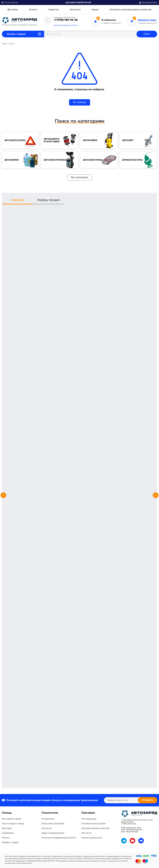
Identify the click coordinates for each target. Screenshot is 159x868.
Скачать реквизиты (92, 838)
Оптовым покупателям (93, 824)
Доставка (13, 10)
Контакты (75, 10)
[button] (10, 2)
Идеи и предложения (53, 833)
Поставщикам (89, 819)
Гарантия (53, 10)
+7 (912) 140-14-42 (66, 20)
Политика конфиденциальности (59, 838)
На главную (80, 102)
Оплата (33, 10)
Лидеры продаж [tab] (49, 200)
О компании (48, 819)
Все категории (79, 178)
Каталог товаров (16, 34)
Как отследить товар (13, 824)
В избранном (109, 20)
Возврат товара (10, 842)
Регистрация (147, 2)
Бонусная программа (53, 824)
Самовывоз (8, 833)
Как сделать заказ (12, 819)
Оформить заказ (147, 20)
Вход (155, 2)
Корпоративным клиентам (95, 828)
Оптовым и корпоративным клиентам (131, 10)
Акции (95, 10)
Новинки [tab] (17, 200)
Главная (5, 44)
